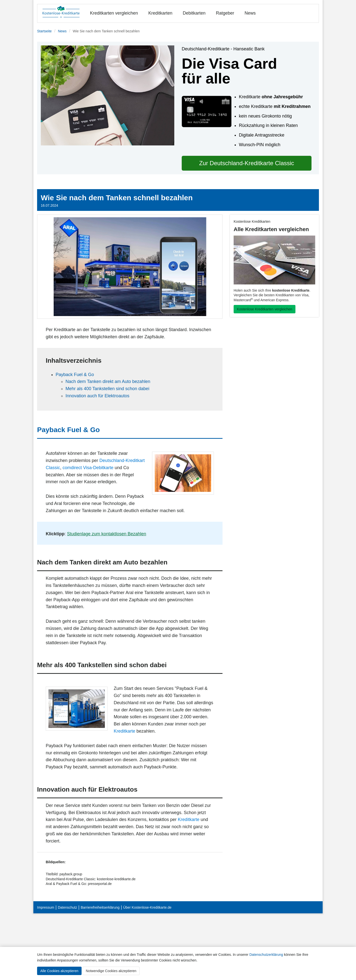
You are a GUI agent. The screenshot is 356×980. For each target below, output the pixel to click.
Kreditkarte (124, 731)
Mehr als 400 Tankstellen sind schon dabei (107, 389)
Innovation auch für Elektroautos (97, 396)
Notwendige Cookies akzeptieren (111, 971)
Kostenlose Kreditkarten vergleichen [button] (265, 309)
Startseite (44, 31)
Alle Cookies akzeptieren (59, 971)
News (250, 13)
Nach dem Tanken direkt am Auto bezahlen (108, 381)
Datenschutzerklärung (266, 955)
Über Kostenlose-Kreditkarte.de (147, 907)
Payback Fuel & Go (75, 375)
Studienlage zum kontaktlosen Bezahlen (107, 534)
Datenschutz (67, 907)
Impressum (46, 907)
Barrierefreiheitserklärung (100, 907)
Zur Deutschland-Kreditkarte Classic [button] (246, 163)
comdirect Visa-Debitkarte (88, 468)
